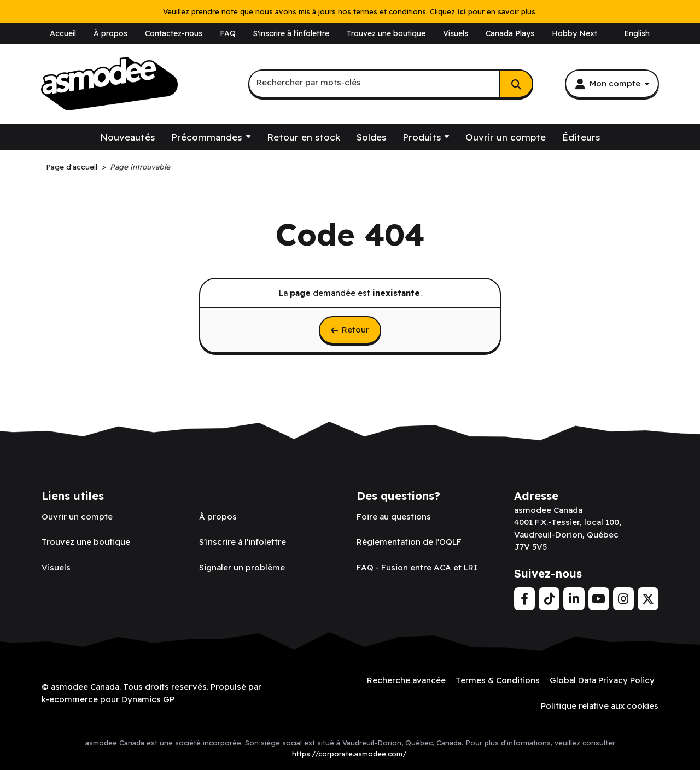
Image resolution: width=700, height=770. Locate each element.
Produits (422, 137)
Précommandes (206, 137)
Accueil (63, 33)
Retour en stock (304, 137)
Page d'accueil (72, 167)
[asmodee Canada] (109, 84)
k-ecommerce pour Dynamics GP (108, 699)
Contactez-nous (174, 33)
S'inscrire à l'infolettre (291, 33)
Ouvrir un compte (506, 137)
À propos (110, 33)
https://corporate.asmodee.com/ (349, 754)
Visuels (456, 33)
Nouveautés (127, 137)
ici (462, 11)
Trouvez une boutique (386, 33)
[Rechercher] (516, 84)
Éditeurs (581, 137)
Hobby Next (574, 33)
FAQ (228, 33)
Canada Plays (510, 33)
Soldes (371, 137)
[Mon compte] (612, 84)
